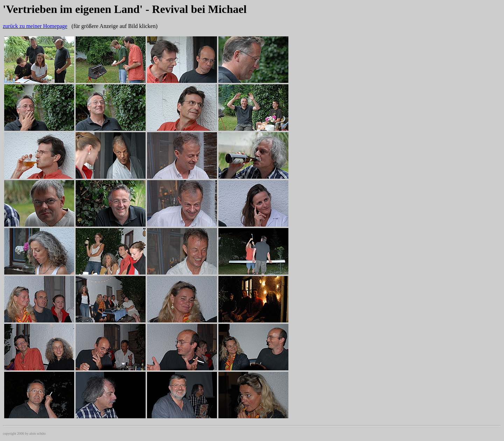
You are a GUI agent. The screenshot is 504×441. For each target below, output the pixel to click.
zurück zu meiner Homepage (35, 26)
